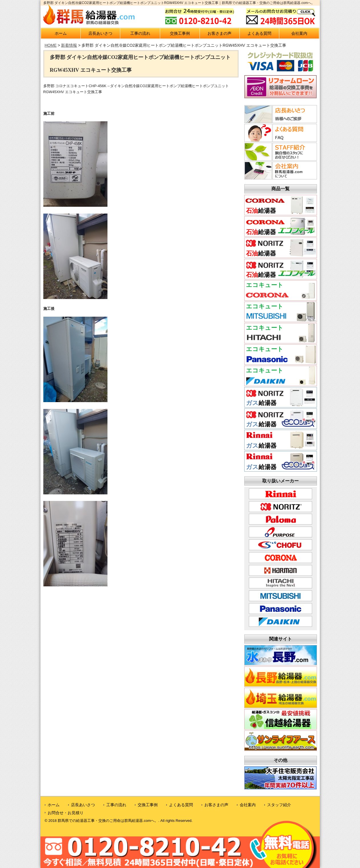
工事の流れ (140, 33)
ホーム (61, 33)
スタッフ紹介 (279, 805)
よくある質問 (259, 33)
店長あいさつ (100, 33)
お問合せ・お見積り (66, 813)
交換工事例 (180, 33)
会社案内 (299, 33)
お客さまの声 (219, 33)
